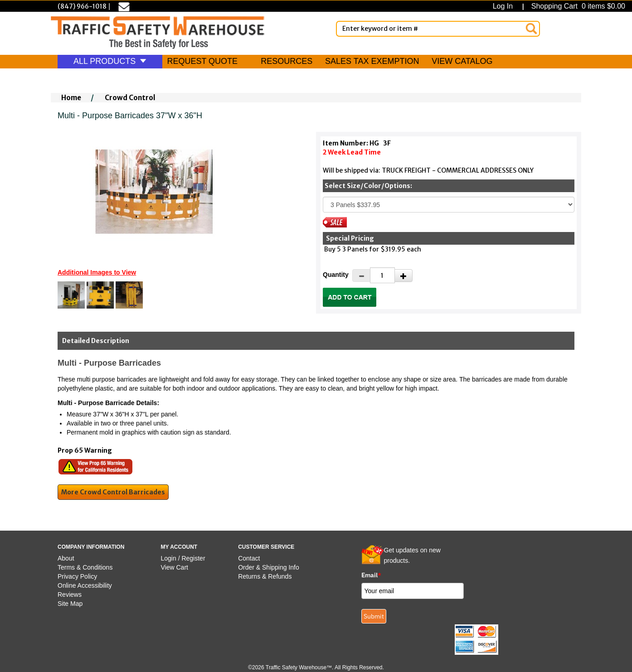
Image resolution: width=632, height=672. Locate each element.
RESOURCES (287, 61)
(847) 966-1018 (82, 6)
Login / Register (183, 558)
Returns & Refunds (265, 576)
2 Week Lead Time (352, 152)
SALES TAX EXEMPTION (372, 61)
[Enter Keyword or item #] (438, 29)
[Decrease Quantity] (361, 276)
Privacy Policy (77, 576)
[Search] (531, 29)
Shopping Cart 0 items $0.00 (577, 6)
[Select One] (449, 205)
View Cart (175, 567)
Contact (249, 558)
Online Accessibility (85, 585)
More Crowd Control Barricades (113, 492)
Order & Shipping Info (269, 567)
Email (371, 575)
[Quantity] (382, 275)
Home (71, 98)
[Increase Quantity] (404, 276)
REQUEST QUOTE (202, 61)
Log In (505, 6)
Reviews (70, 595)
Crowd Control (130, 98)
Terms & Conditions (85, 567)
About (66, 558)
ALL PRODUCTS (110, 61)
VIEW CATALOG (462, 61)
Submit (374, 616)
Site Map (70, 604)
